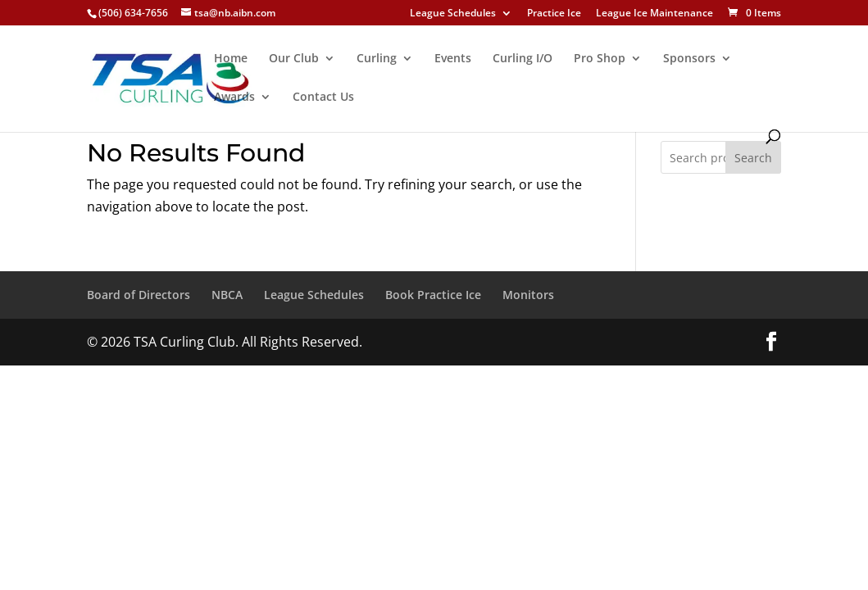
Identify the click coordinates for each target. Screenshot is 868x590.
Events (453, 59)
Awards (234, 98)
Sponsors (689, 59)
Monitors (528, 295)
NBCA (227, 295)
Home (231, 59)
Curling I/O (523, 59)
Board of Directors (139, 295)
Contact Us (323, 98)
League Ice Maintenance (654, 14)
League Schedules (453, 14)
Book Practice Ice (433, 295)
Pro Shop (600, 59)
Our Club (294, 59)
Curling (377, 59)
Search (753, 158)
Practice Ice (554, 14)
